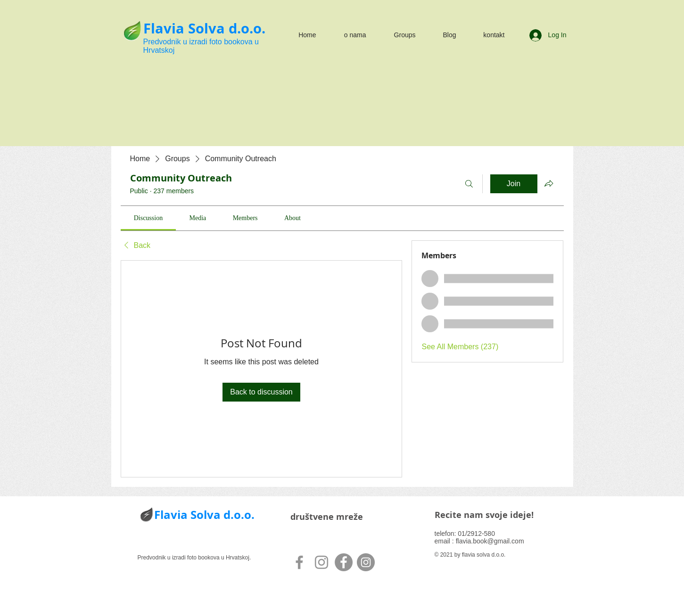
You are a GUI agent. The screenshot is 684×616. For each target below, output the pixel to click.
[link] (148, 218)
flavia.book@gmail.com (490, 541)
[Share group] (549, 183)
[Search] (469, 184)
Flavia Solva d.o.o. (204, 28)
